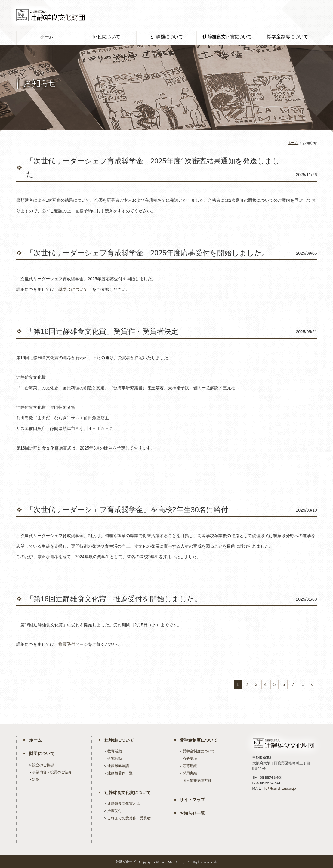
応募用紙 (190, 766)
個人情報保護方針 (197, 780)
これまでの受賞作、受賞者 (129, 818)
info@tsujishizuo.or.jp (279, 789)
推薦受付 (67, 644)
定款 (36, 779)
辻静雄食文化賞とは (124, 804)
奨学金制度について (199, 740)
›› (312, 684)
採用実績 (190, 773)
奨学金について (73, 289)
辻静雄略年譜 (118, 766)
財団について (42, 754)
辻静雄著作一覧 (120, 773)
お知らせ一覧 (192, 813)
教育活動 (115, 751)
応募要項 (190, 758)
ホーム (293, 143)
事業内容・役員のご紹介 (52, 772)
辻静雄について (119, 740)
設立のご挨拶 (43, 765)
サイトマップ (192, 800)
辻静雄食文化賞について (128, 792)
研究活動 (115, 758)
